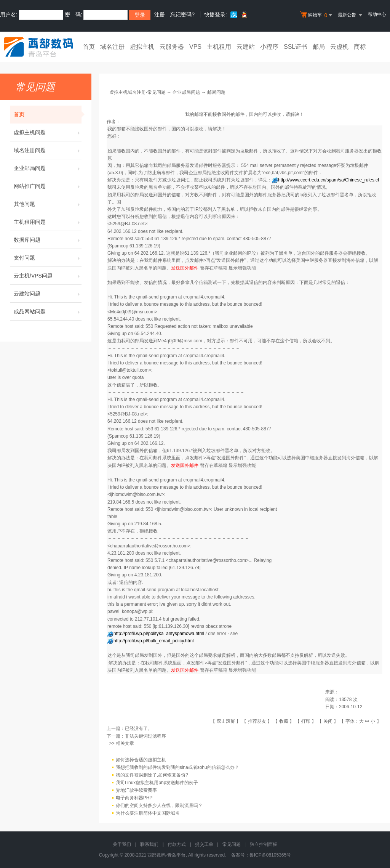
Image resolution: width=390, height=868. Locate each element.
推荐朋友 (257, 721)
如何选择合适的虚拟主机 (141, 760)
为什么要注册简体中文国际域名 (148, 813)
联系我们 (149, 844)
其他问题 (48, 204)
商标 (360, 47)
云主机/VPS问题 (48, 276)
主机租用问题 (48, 222)
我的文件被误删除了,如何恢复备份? (152, 775)
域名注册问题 (48, 150)
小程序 (269, 47)
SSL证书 (296, 47)
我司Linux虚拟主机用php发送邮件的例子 (157, 783)
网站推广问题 (48, 186)
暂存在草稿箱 (214, 268)
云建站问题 (48, 294)
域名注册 (112, 47)
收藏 (284, 721)
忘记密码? (182, 14)
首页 (89, 47)
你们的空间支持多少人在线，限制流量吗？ (159, 805)
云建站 (246, 47)
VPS (195, 47)
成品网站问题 (48, 311)
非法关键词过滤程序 (145, 736)
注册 (160, 14)
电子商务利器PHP (134, 798)
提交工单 (204, 844)
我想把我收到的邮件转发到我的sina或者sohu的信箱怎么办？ (177, 767)
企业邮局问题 (48, 168)
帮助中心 (377, 14)
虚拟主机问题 (48, 132)
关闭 (328, 721)
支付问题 (48, 258)
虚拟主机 (142, 47)
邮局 (319, 47)
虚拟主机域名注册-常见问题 (137, 92)
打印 (306, 721)
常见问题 (232, 844)
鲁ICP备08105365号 (270, 855)
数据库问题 (48, 240)
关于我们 (122, 844)
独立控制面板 (264, 844)
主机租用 (219, 47)
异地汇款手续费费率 (136, 790)
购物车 (317, 15)
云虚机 (339, 47)
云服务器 (172, 47)
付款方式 (177, 844)
